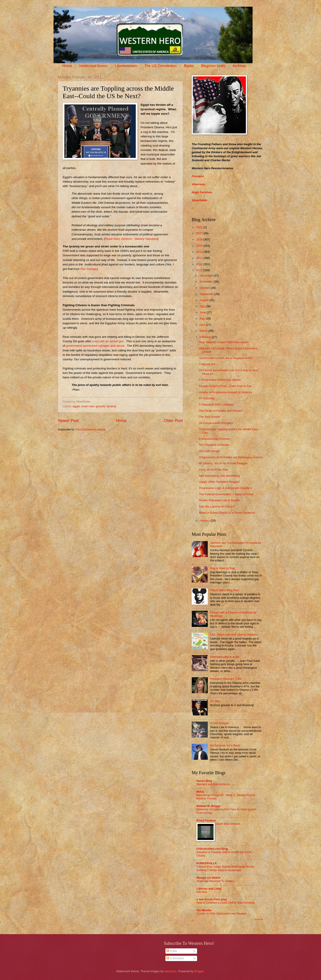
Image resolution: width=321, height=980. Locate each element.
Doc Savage (89, 269)
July (202, 306)
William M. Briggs (208, 806)
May (203, 319)
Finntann (198, 176)
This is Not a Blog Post (224, 590)
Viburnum (198, 184)
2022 (200, 227)
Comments (175, 958)
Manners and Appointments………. (217, 784)
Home (67, 66)
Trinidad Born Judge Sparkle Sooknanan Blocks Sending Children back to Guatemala (225, 868)
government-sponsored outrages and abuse (95, 346)
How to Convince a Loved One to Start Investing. (226, 903)
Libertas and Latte (209, 889)
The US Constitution (160, 66)
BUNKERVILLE (207, 863)
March (204, 331)
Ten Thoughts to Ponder (214, 445)
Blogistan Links (213, 66)
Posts (172, 951)
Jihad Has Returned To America (216, 881)
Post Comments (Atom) (91, 429)
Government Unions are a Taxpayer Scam (226, 358)
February (206, 337)
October (205, 288)
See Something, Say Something (219, 476)
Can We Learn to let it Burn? (217, 506)
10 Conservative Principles (216, 423)
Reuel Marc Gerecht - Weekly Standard (131, 239)
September (207, 294)
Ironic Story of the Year (213, 470)
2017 (200, 233)
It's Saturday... (208, 398)
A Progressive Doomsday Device (220, 380)
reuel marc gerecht (93, 406)
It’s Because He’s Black (225, 745)
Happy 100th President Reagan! (219, 482)
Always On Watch (208, 878)
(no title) (215, 701)
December (207, 276)
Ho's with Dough (209, 451)
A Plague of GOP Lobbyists (216, 404)
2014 (200, 252)
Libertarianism (126, 66)
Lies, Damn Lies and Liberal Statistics (234, 635)
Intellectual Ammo (93, 66)
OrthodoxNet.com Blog (212, 849)
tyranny (111, 406)
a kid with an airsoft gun (107, 341)
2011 (200, 270)
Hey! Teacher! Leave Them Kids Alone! (224, 342)
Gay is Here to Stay (222, 568)
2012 (200, 264)
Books (189, 66)
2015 (200, 246)
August (204, 300)
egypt (76, 406)
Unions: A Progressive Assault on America (225, 392)
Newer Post (68, 421)
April (203, 325)
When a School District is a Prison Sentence (227, 513)
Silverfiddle (199, 200)
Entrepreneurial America (214, 439)
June (203, 312)
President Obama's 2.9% (226, 679)
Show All (259, 919)
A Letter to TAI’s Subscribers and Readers (222, 914)
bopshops (170, 971)
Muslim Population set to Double (219, 500)
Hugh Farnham (202, 192)
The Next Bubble (210, 417)
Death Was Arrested (228, 824)
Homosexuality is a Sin (224, 657)
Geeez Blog (204, 781)
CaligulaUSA (207, 364)
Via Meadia (204, 910)
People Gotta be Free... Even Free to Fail (225, 386)
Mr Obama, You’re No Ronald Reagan (223, 463)
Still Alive (202, 892)
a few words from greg (212, 899)
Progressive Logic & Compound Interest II (225, 488)
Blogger (199, 971)
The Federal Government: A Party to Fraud (226, 494)
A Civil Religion (220, 723)
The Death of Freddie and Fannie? (221, 411)
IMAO (200, 792)
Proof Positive (206, 820)
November (207, 282)
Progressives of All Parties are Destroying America (231, 457)
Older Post (173, 421)
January (205, 521)
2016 (200, 239)
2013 (200, 258)
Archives (239, 66)
